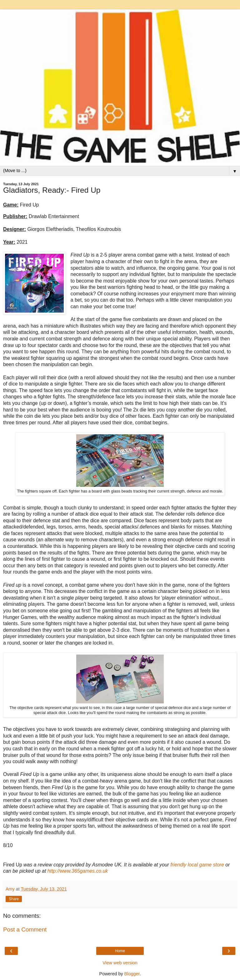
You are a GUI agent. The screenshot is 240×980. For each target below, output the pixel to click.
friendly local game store (197, 865)
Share (14, 899)
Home (120, 951)
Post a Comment (25, 929)
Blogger (132, 974)
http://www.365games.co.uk (78, 871)
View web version (120, 963)
